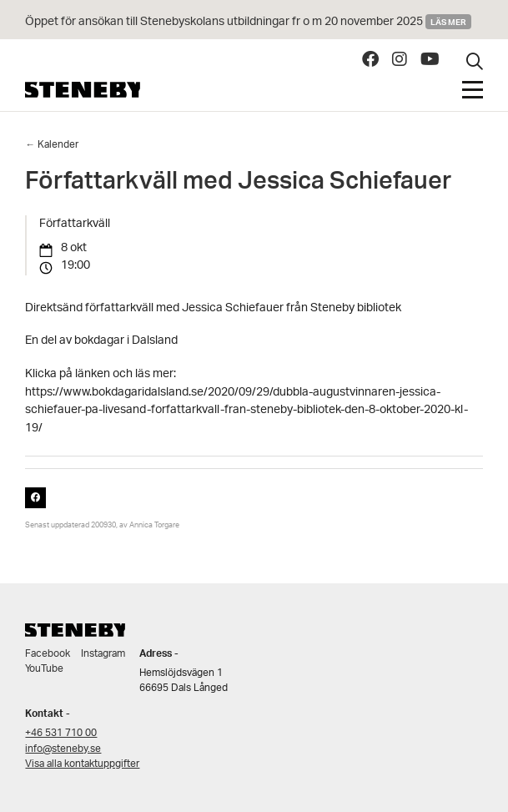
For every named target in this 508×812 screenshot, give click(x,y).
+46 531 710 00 (61, 733)
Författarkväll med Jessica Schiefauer (238, 184)
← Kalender (52, 145)
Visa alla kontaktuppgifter (82, 764)
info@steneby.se (63, 749)
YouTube (44, 669)
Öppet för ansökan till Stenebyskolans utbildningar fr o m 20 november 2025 (224, 22)
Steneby (83, 90)
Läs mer (448, 22)
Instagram (103, 654)
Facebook (48, 654)
